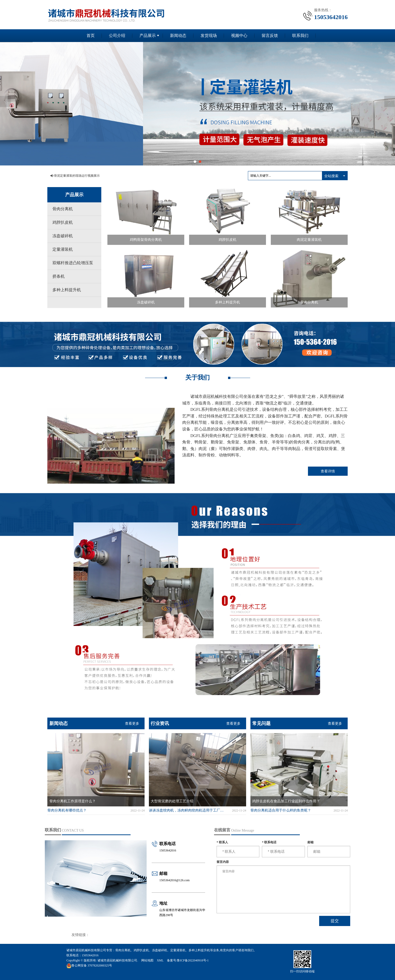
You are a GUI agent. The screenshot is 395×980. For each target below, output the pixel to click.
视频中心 (239, 36)
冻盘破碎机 (63, 236)
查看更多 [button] (132, 723)
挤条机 (59, 276)
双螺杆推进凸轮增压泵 (73, 263)
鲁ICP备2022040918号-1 (193, 960)
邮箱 (311, 842)
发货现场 (209, 36)
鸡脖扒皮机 (63, 222)
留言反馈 (270, 36)
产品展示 (148, 36)
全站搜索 (331, 176)
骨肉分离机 (63, 209)
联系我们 (300, 36)
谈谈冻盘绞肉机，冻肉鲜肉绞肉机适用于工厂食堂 (187, 810)
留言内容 (223, 862)
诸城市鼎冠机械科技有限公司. (118, 960)
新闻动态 (178, 36)
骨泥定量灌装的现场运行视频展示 (77, 176)
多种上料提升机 (67, 290)
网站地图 (147, 960)
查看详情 (328, 471)
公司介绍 (117, 36)
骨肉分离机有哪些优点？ (67, 810)
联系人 (222, 842)
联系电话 (269, 842)
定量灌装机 (63, 249)
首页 (91, 36)
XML (160, 960)
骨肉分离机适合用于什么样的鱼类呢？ (281, 810)
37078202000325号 (89, 965)
